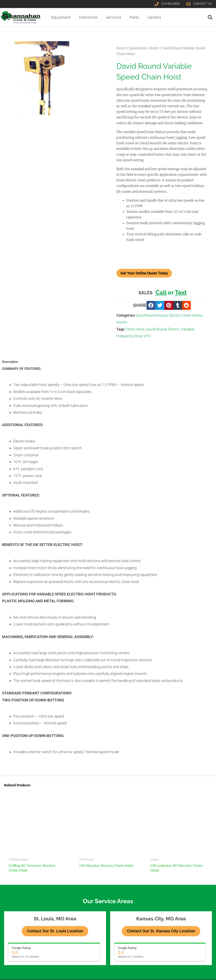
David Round (156, 329)
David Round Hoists (152, 315)
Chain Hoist (135, 329)
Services (114, 17)
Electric (174, 329)
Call (161, 292)
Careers (154, 17)
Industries (88, 17)
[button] (151, 305)
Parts (134, 17)
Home (121, 48)
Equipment (61, 17)
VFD (147, 336)
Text (181, 292)
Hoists (154, 48)
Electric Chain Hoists (186, 315)
